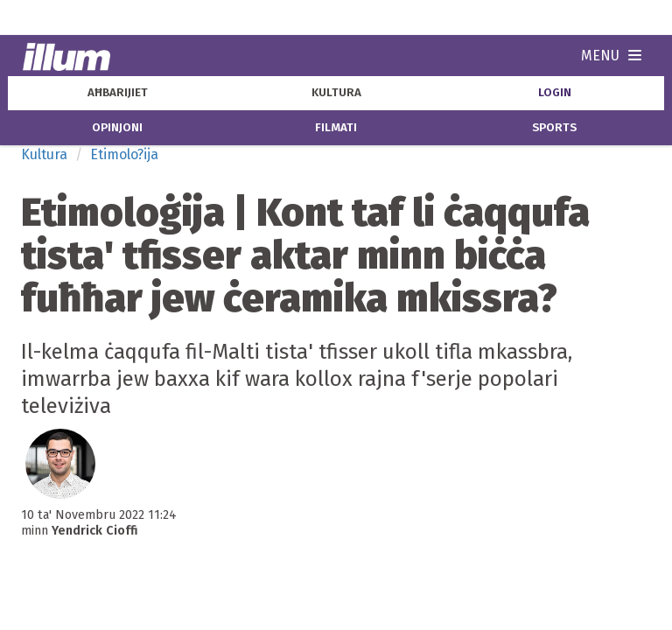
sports (554, 128)
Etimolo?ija (124, 154)
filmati (336, 128)
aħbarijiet (118, 93)
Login (555, 93)
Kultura (44, 154)
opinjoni (117, 128)
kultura (336, 93)
